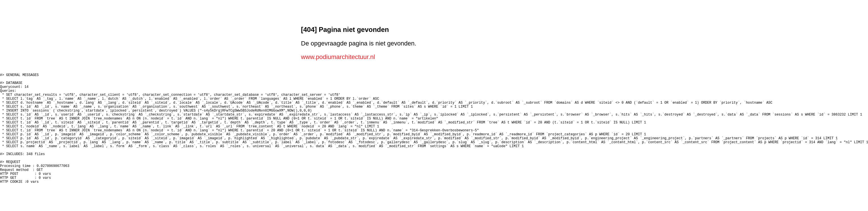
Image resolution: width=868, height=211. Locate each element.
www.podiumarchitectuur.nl (338, 57)
